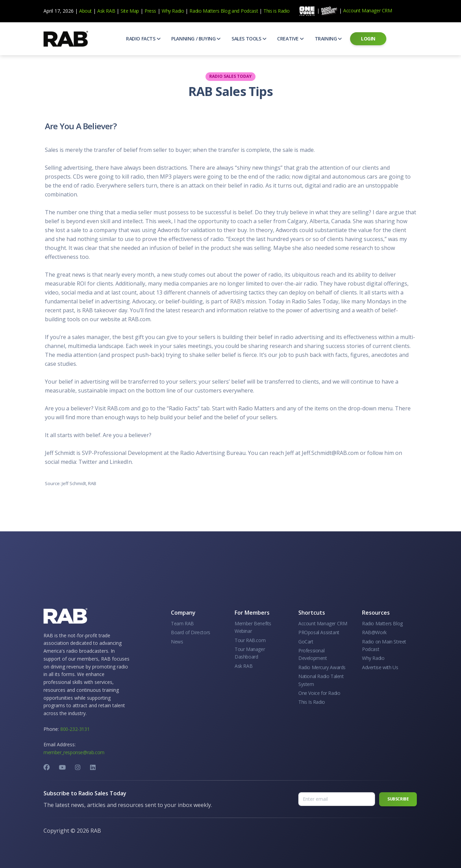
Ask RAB (106, 11)
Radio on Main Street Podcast (384, 645)
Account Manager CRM (367, 10)
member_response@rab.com (74, 752)
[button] (143, 39)
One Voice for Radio (319, 693)
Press (150, 11)
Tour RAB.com (250, 640)
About (85, 11)
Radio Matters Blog (210, 11)
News (177, 642)
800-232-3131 (75, 729)
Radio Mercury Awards (322, 667)
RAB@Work (374, 632)
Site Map (130, 11)
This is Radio (277, 11)
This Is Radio (312, 702)
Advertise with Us (380, 667)
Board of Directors (191, 632)
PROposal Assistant (319, 632)
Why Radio (173, 11)
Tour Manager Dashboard (250, 653)
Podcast (249, 11)
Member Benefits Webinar (253, 627)
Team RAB (182, 623)
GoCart (306, 642)
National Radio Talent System (321, 680)
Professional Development (313, 654)
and (235, 11)
